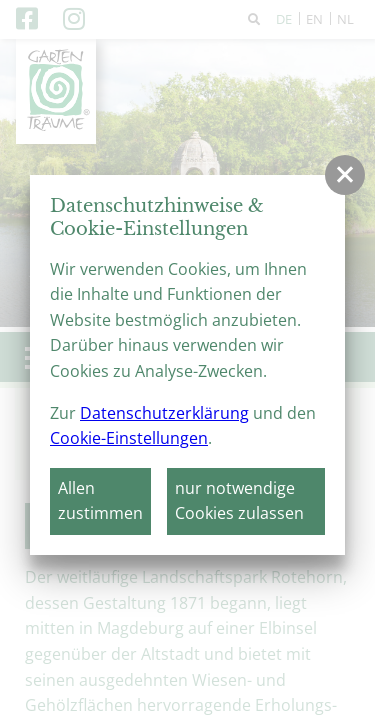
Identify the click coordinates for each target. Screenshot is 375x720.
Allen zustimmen (100, 501)
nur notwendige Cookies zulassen (239, 501)
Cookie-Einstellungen (129, 438)
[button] (345, 175)
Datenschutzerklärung (164, 413)
